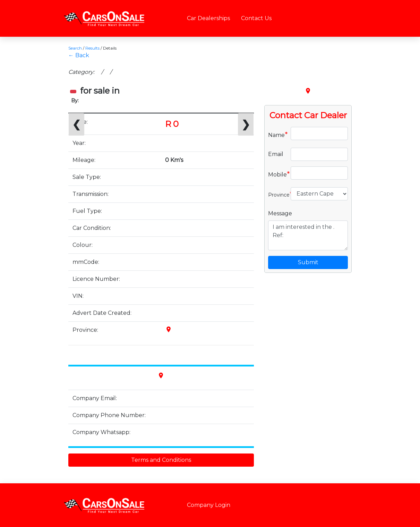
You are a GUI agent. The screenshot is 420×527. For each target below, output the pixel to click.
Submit (308, 262)
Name (277, 135)
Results (92, 48)
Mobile (277, 174)
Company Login (209, 505)
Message (280, 213)
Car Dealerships (208, 18)
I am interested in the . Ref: (308, 235)
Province (277, 194)
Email (276, 154)
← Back (79, 55)
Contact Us (256, 18)
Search (75, 48)
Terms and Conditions (161, 460)
